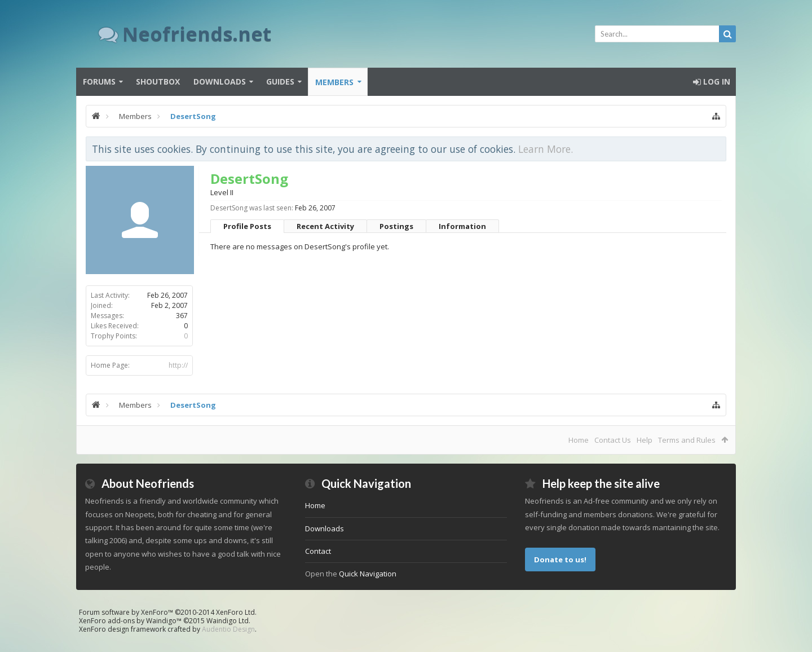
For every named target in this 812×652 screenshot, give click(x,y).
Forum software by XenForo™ (168, 612)
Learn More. (546, 149)
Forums (99, 81)
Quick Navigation (368, 574)
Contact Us (613, 440)
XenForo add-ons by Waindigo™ (130, 621)
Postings (396, 226)
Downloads (220, 81)
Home (579, 440)
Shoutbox (158, 81)
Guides (280, 81)
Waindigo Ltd (228, 621)
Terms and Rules (687, 440)
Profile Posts (247, 226)
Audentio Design (228, 629)
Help (645, 440)
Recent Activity (325, 226)
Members (334, 82)
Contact (318, 551)
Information (462, 226)
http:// (178, 365)
